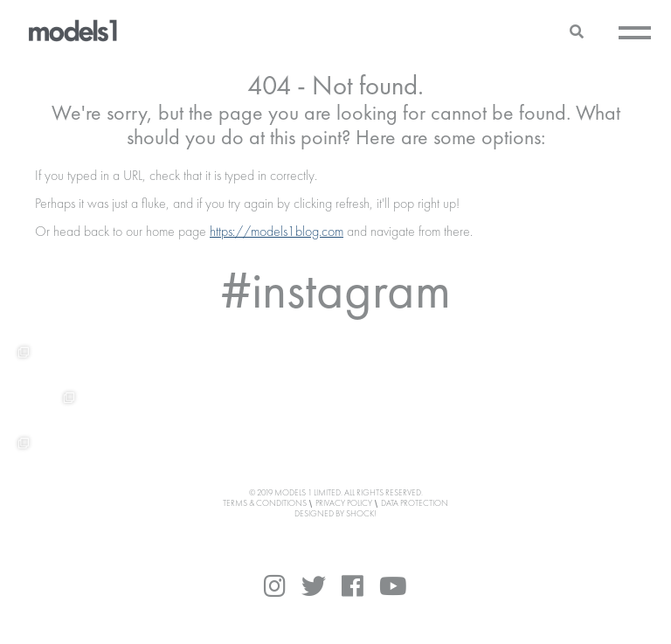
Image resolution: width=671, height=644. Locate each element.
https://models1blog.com (277, 232)
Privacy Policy (344, 503)
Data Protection (415, 503)
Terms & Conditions (265, 503)
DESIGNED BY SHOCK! (335, 514)
